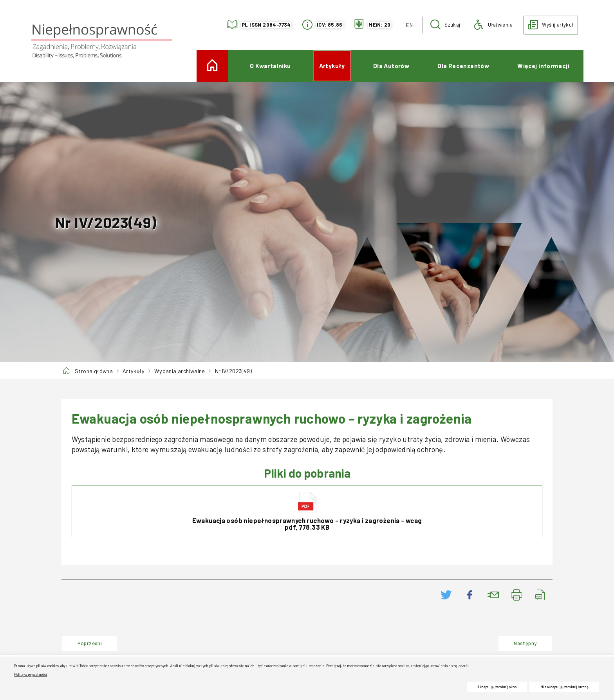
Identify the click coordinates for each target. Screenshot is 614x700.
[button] (445, 25)
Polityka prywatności (31, 674)
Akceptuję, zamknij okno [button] (497, 687)
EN (407, 23)
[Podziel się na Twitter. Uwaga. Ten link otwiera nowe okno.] (446, 595)
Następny (517, 641)
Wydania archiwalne (180, 371)
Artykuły (134, 371)
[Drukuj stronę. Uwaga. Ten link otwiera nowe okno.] (517, 595)
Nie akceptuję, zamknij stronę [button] (564, 687)
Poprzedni (82, 641)
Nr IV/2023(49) (233, 371)
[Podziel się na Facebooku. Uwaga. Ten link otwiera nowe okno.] (470, 595)
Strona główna (94, 371)
